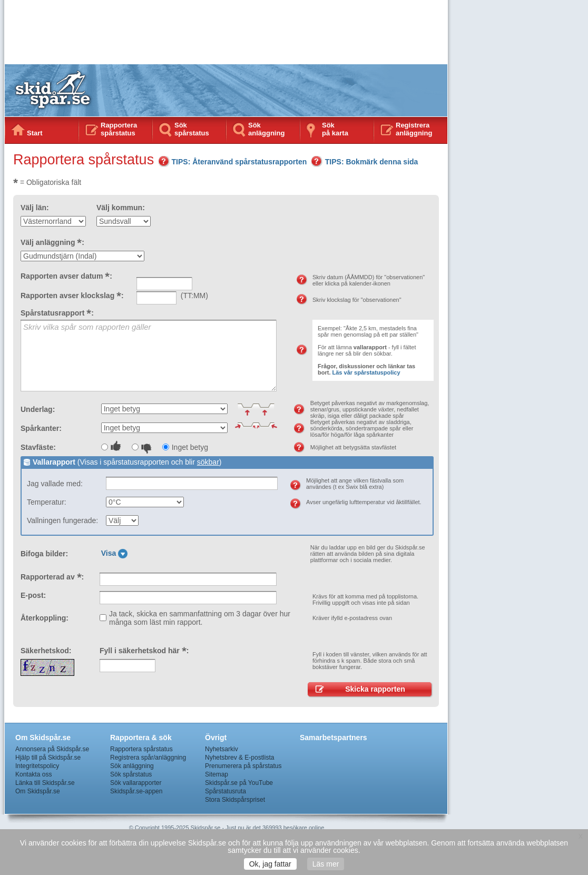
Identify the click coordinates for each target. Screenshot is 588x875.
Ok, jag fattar (270, 864)
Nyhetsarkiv (222, 749)
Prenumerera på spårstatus (243, 766)
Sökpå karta (335, 129)
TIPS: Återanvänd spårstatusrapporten (233, 162)
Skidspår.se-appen (136, 791)
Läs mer (326, 864)
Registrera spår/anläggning (148, 758)
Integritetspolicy (37, 766)
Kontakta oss (33, 774)
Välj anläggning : (52, 242)
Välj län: (35, 208)
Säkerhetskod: (46, 651)
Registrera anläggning (414, 129)
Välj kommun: (121, 208)
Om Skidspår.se (38, 791)
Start (35, 133)
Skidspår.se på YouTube (239, 783)
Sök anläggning (266, 129)
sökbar (208, 462)
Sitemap (217, 774)
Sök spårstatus (192, 129)
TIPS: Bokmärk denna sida (365, 162)
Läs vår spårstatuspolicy (366, 372)
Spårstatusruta (226, 791)
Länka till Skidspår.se (45, 783)
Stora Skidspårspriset (235, 800)
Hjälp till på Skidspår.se (48, 758)
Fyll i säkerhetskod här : (144, 651)
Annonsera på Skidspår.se (52, 749)
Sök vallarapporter (136, 783)
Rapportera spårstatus (119, 129)
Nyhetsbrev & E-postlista (239, 758)
